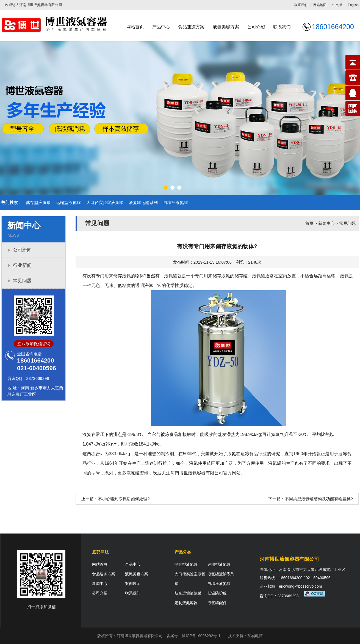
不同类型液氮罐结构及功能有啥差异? (319, 499)
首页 (309, 223)
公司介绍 (256, 27)
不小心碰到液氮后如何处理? (124, 499)
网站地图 (320, 5)
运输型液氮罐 (68, 202)
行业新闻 (22, 265)
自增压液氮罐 (176, 202)
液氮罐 (171, 276)
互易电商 (255, 636)
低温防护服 (217, 593)
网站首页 (135, 27)
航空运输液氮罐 (188, 593)
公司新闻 (22, 250)
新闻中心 (326, 223)
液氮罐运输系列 (143, 202)
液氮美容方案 (226, 27)
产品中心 (161, 27)
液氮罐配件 (217, 603)
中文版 (337, 5)
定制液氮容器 (186, 603)
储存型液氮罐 (38, 202)
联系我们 (301, 5)
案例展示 (133, 584)
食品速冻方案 (191, 27)
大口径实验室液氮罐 (105, 202)
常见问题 (22, 281)
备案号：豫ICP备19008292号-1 (193, 636)
